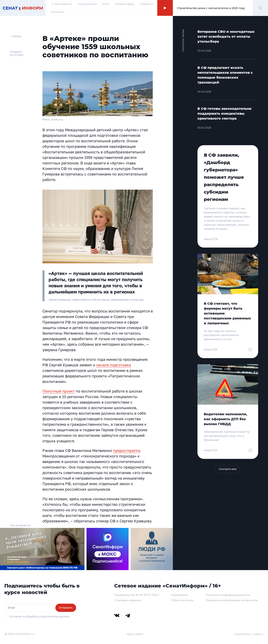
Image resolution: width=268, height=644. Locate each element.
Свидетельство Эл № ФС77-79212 (137, 595)
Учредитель (179, 595)
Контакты (57, 12)
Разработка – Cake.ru (249, 634)
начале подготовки (114, 365)
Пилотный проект (59, 391)
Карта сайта (135, 634)
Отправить (66, 608)
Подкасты (146, 4)
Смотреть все (228, 469)
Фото (106, 4)
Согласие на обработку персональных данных (39, 616)
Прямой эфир (125, 4)
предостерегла (127, 450)
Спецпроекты (87, 4)
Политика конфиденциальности (228, 595)
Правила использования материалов (232, 600)
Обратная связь (182, 600)
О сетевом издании (128, 600)
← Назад (15, 36)
